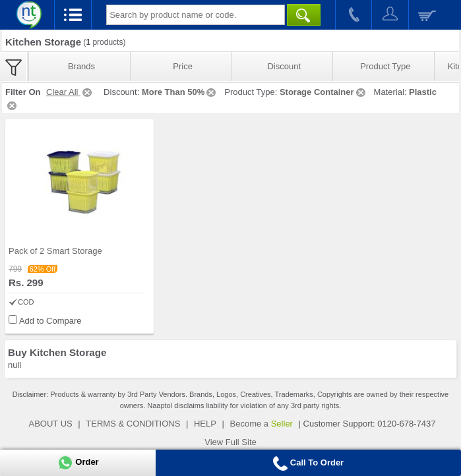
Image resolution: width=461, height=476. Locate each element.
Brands (81, 66)
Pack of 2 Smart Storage (55, 251)
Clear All (70, 92)
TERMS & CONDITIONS (133, 424)
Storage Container (323, 92)
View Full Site (230, 442)
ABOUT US (51, 424)
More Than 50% (180, 92)
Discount (284, 66)
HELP (205, 424)
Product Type (385, 66)
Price (183, 66)
